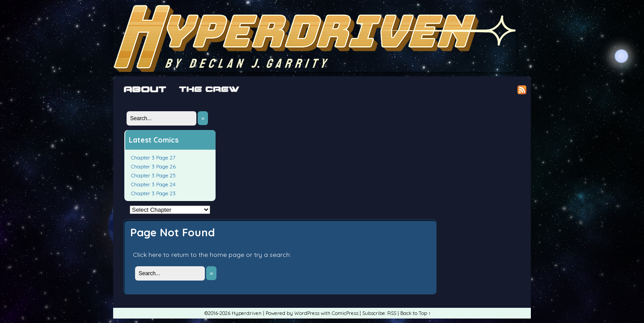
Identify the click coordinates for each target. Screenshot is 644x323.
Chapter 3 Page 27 (153, 157)
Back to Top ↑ (416, 313)
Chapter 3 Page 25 (153, 175)
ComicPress (345, 313)
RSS (392, 313)
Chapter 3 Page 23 (153, 193)
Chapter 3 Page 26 (153, 166)
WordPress (307, 313)
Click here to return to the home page (189, 255)
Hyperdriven (314, 38)
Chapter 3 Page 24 (153, 184)
